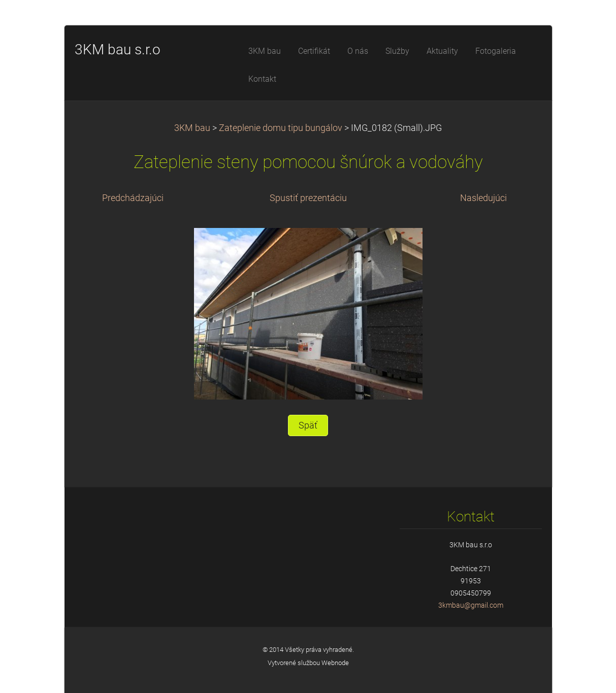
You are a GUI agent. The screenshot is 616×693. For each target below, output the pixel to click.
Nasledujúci (483, 198)
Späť (308, 425)
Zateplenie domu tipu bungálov (281, 128)
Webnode (335, 663)
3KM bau (192, 128)
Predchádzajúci (133, 198)
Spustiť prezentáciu (308, 198)
